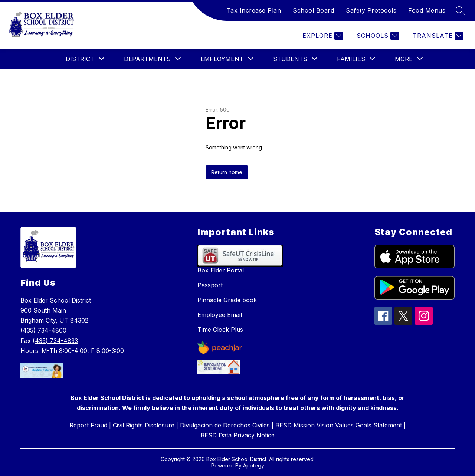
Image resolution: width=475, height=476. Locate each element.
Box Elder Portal (221, 270)
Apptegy (254, 465)
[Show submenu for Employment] (222, 59)
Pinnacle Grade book (227, 300)
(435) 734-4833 (55, 341)
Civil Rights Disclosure (144, 425)
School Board (313, 10)
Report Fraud (88, 425)
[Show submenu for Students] (290, 59)
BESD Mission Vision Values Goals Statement (339, 425)
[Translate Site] (437, 36)
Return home (227, 172)
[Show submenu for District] (80, 59)
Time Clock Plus (220, 330)
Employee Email (220, 315)
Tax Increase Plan (254, 10)
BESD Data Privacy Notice (237, 435)
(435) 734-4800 (43, 330)
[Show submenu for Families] (351, 59)
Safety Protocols (371, 10)
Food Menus (427, 10)
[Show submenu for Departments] (147, 59)
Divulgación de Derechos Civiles (225, 425)
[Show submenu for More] (404, 59)
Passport (210, 285)
